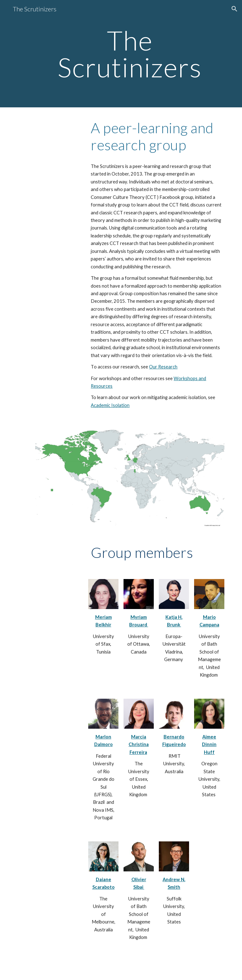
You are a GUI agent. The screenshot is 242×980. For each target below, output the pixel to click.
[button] (234, 9)
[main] (130, 54)
